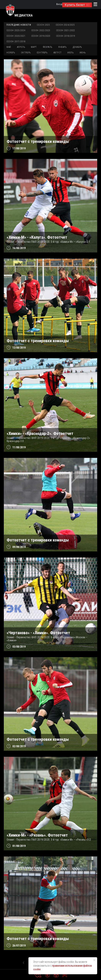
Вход (59, 4)
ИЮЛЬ (70, 53)
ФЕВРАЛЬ (48, 47)
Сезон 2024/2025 (65, 25)
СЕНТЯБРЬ (42, 53)
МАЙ (9, 47)
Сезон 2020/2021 (16, 36)
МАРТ (34, 47)
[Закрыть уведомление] (94, 960)
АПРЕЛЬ (21, 47)
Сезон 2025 (43, 25)
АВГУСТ (58, 53)
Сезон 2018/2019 (66, 36)
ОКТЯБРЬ (26, 53)
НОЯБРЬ (11, 53)
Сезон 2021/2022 (66, 30)
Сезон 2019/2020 (41, 36)
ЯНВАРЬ (62, 47)
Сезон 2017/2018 (16, 42)
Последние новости (19, 25)
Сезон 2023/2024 (16, 30)
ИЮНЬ (83, 53)
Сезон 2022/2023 (41, 30)
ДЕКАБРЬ (77, 47)
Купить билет (77, 5)
